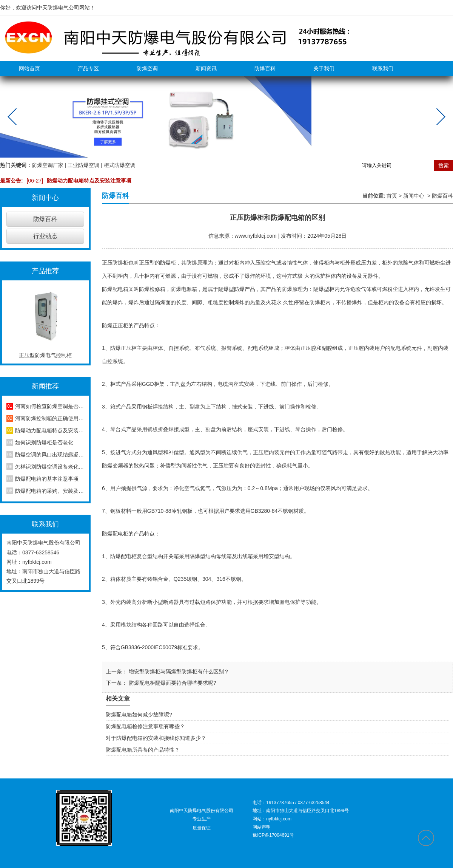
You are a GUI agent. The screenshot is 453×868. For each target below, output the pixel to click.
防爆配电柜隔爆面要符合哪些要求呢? (172, 683)
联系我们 (383, 68)
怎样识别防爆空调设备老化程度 (50, 467)
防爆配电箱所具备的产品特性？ (143, 750)
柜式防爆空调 (120, 165)
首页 (392, 196)
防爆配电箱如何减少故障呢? (139, 715)
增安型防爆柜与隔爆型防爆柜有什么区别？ (178, 672)
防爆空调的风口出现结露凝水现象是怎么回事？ (50, 455)
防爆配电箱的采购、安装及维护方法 (50, 491)
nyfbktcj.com (37, 562)
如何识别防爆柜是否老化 (44, 443)
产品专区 (88, 68)
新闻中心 (414, 196)
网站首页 (29, 68)
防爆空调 (147, 68)
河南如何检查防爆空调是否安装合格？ (50, 406)
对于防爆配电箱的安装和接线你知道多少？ (156, 738)
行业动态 (45, 236)
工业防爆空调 (83, 165)
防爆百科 (265, 68)
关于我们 (324, 68)
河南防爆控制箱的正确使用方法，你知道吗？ (50, 418)
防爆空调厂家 (48, 165)
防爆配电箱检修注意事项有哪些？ (145, 726)
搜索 (444, 166)
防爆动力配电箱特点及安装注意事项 (77, 181)
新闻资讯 (206, 68)
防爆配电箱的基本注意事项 (47, 479)
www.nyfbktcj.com (256, 236)
